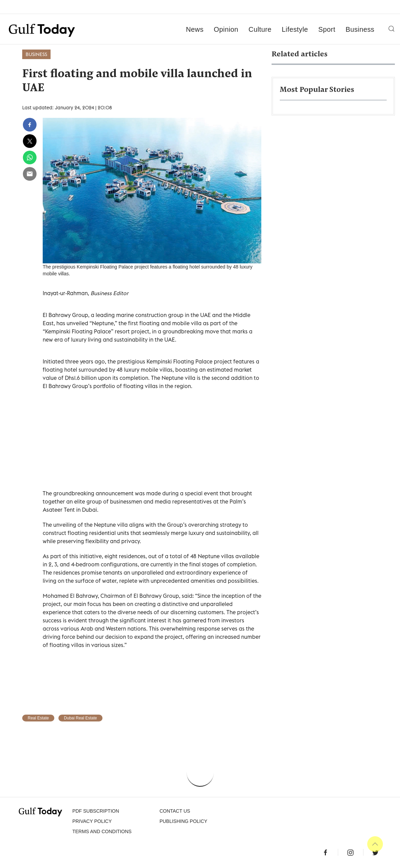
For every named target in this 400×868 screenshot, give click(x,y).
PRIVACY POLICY (92, 821)
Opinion (226, 29)
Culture (260, 29)
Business (360, 29)
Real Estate (38, 718)
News (195, 29)
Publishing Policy (183, 821)
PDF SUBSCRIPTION (96, 811)
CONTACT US (175, 811)
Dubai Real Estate (80, 718)
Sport (327, 29)
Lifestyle (295, 29)
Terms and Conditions (102, 831)
